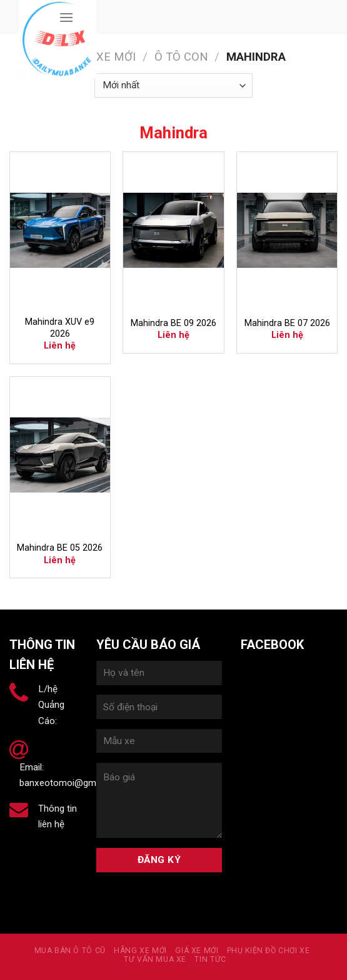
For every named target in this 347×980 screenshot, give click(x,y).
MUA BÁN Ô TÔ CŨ (70, 951)
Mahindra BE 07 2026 (287, 323)
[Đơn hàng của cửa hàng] (173, 85)
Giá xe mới (197, 951)
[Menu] (66, 17)
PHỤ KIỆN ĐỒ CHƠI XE (269, 951)
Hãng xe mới (98, 57)
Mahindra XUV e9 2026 (60, 328)
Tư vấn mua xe (155, 959)
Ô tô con (181, 57)
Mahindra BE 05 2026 (60, 548)
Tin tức (210, 959)
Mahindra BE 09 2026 (174, 323)
